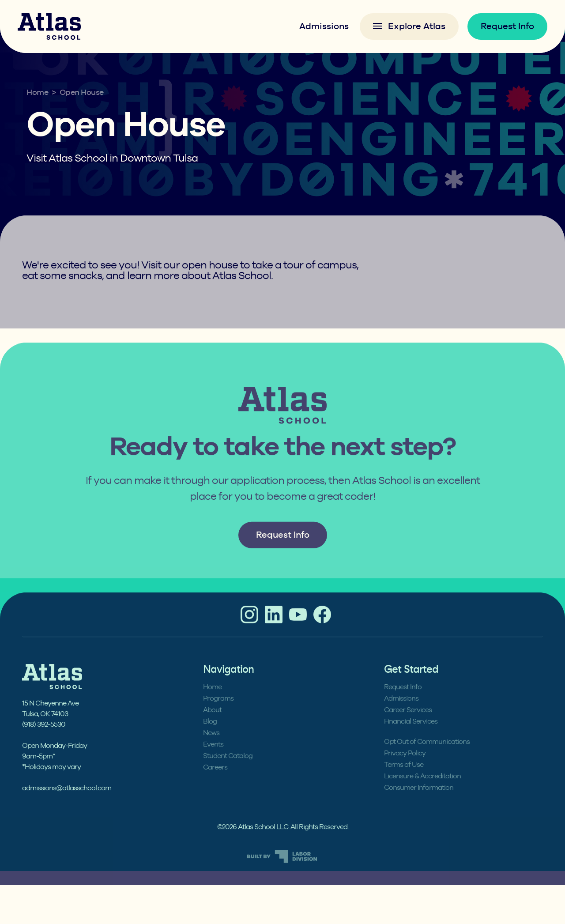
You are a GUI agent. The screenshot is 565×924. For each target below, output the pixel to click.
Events (213, 757)
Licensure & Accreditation (422, 788)
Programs (218, 711)
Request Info (507, 26)
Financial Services (411, 734)
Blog (210, 734)
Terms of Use (404, 777)
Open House (82, 92)
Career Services (408, 722)
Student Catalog (228, 768)
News (211, 745)
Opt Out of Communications (427, 754)
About (212, 722)
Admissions (324, 26)
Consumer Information (419, 800)
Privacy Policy (405, 766)
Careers (215, 780)
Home (37, 92)
